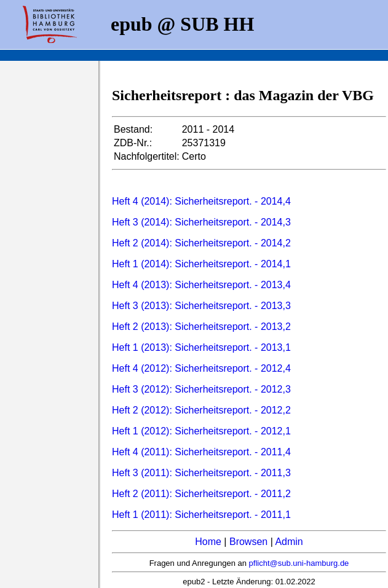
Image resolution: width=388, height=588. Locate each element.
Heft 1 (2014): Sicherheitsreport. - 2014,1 (201, 264)
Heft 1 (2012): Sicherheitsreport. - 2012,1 (201, 431)
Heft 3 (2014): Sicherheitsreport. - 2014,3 (201, 222)
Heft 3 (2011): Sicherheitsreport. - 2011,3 (201, 473)
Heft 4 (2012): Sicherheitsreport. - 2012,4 (201, 368)
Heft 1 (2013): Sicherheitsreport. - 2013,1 (201, 347)
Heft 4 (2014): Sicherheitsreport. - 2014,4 (201, 201)
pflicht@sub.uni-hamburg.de (299, 563)
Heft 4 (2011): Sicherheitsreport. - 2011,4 (201, 452)
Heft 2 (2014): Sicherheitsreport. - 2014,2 (201, 243)
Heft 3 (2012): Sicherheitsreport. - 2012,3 (201, 389)
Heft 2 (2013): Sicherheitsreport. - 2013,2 (201, 327)
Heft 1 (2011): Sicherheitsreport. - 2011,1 (201, 515)
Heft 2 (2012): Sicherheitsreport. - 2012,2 (201, 410)
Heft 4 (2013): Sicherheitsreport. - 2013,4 (201, 285)
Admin (289, 542)
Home (208, 542)
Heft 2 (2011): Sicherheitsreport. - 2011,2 (201, 494)
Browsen (248, 542)
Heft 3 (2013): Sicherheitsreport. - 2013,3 (201, 306)
